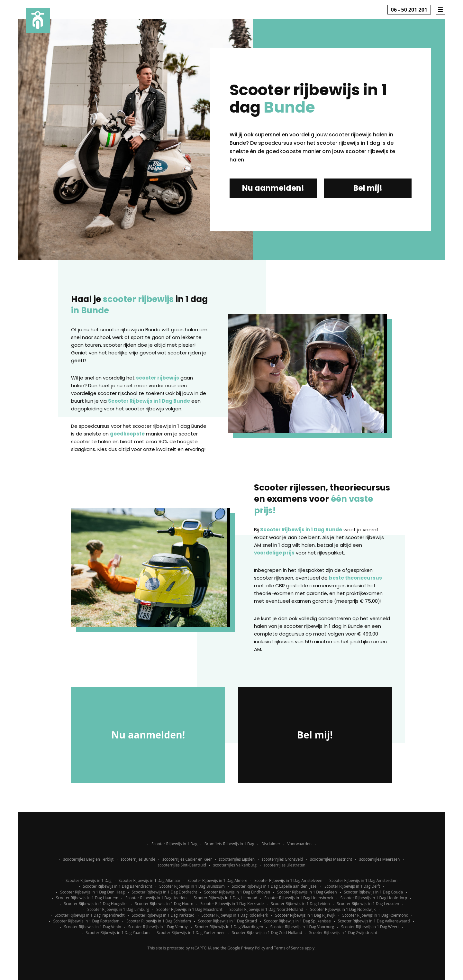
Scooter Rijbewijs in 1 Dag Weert (370, 927)
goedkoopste (127, 434)
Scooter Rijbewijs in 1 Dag (174, 844)
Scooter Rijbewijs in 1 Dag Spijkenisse (297, 921)
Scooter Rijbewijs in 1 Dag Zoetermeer (191, 933)
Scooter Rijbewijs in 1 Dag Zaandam (118, 933)
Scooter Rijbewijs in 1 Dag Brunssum (192, 886)
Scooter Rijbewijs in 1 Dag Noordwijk (343, 909)
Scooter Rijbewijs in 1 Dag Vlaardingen (229, 927)
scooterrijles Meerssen (379, 859)
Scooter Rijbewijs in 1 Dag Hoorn (164, 904)
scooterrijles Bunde (138, 859)
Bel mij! (368, 188)
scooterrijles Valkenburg (235, 865)
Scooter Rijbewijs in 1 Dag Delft (352, 886)
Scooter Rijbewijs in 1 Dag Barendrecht (118, 886)
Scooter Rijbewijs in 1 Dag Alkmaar (150, 880)
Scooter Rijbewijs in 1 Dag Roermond (375, 915)
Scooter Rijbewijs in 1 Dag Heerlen (156, 898)
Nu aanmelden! (273, 188)
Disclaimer (271, 844)
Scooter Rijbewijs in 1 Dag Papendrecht (90, 915)
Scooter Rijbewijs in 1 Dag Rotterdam (86, 921)
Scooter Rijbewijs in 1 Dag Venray (158, 927)
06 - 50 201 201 (409, 10)
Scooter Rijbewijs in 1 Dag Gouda (373, 892)
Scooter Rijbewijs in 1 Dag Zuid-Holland (267, 933)
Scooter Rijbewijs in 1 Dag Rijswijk (305, 915)
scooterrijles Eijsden (237, 859)
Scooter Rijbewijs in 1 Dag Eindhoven (237, 892)
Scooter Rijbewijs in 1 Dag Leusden (368, 904)
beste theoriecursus (355, 578)
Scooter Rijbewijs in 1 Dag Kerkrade (232, 904)
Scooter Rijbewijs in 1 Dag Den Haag (92, 892)
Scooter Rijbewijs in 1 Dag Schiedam (159, 921)
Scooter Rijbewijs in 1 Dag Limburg (118, 909)
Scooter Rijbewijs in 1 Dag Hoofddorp (374, 898)
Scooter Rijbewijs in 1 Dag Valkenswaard (374, 921)
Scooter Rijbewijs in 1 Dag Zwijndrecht (343, 933)
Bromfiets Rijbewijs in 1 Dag (229, 844)
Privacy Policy (253, 948)
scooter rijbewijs (158, 378)
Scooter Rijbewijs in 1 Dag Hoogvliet (96, 904)
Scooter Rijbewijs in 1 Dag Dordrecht (164, 892)
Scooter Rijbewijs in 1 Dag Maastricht (189, 909)
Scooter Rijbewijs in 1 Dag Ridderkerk (235, 915)
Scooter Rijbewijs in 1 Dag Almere (217, 880)
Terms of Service (289, 948)
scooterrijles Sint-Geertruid (182, 865)
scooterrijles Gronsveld (282, 859)
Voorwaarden (300, 844)
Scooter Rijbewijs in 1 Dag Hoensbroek (299, 898)
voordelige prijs (274, 553)
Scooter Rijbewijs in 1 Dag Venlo (93, 927)
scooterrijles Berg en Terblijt (89, 859)
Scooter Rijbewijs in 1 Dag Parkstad (163, 915)
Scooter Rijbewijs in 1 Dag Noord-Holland (266, 909)
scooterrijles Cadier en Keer (187, 859)
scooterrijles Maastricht (331, 859)
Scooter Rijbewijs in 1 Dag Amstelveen (288, 880)
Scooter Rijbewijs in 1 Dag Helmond (225, 898)
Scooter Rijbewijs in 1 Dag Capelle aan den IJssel (275, 886)
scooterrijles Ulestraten (285, 865)
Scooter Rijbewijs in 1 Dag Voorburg (302, 927)
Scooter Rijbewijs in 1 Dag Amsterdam (364, 880)
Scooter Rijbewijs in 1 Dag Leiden (300, 904)
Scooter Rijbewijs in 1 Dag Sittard (227, 921)
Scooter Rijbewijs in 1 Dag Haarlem (87, 898)
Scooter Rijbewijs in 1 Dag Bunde (149, 401)
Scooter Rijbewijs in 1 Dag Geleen (307, 892)
